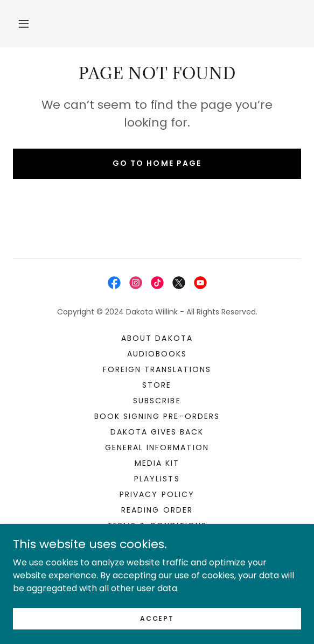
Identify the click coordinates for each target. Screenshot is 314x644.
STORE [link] (157, 385)
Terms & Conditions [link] (157, 526)
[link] (114, 283)
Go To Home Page (157, 163)
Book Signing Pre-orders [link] (157, 416)
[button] (24, 24)
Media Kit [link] (157, 463)
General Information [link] (157, 447)
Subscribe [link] (157, 401)
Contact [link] (157, 541)
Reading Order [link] (157, 510)
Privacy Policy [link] (157, 494)
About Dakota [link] (157, 338)
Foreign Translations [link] (157, 369)
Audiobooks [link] (157, 354)
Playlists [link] (157, 479)
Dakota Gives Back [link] (157, 432)
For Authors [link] (157, 557)
